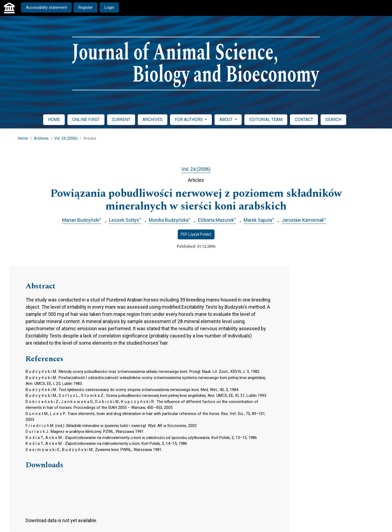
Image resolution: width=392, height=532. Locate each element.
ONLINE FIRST (86, 120)
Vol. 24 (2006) (66, 138)
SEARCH (333, 120)
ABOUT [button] (227, 120)
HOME (54, 120)
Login (109, 7)
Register (86, 7)
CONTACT (304, 120)
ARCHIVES (153, 120)
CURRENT (121, 120)
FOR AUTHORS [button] (189, 120)
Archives (41, 138)
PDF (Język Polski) (196, 234)
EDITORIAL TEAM (266, 120)
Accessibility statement (46, 7)
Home (23, 138)
